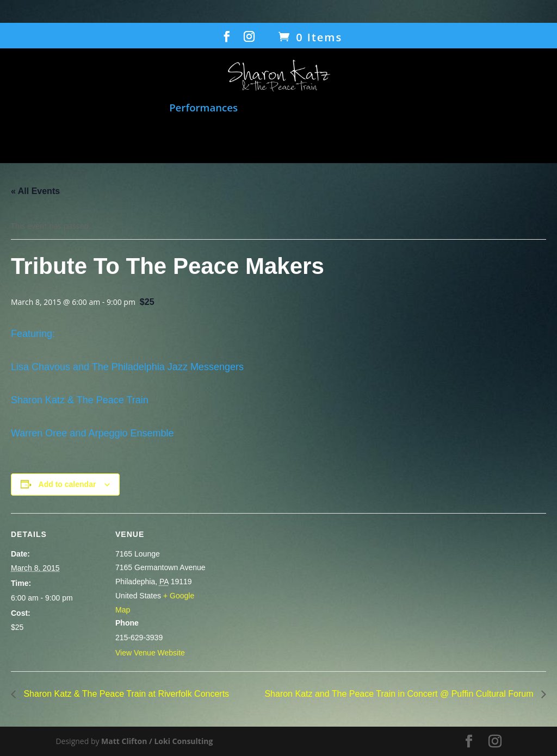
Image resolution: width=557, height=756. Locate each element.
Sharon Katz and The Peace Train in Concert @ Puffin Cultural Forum (400, 694)
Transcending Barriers (192, 138)
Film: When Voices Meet (310, 108)
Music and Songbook (105, 108)
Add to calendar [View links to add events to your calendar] (67, 484)
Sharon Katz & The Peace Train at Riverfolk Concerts (125, 694)
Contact (399, 138)
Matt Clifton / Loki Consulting (157, 741)
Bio (268, 138)
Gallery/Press (322, 138)
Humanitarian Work (441, 108)
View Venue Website (150, 653)
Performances (203, 108)
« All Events (35, 191)
